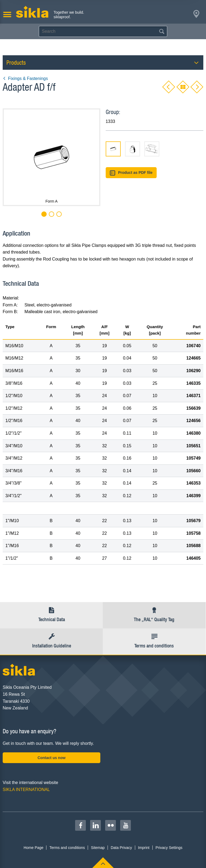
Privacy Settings (169, 848)
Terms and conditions (67, 848)
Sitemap (98, 848)
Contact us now (51, 758)
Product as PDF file (131, 173)
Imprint (144, 848)
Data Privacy (121, 848)
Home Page (34, 848)
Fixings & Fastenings (25, 78)
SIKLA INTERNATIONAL (26, 790)
